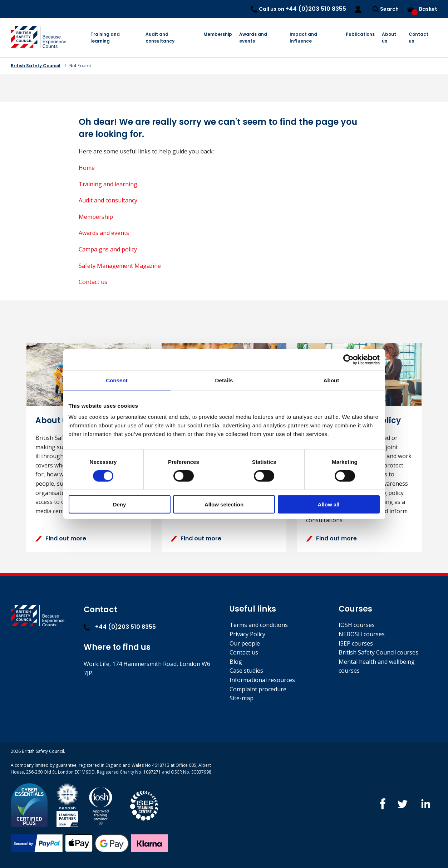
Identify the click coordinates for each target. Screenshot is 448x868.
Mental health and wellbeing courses (377, 666)
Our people (245, 643)
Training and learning (105, 38)
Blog (236, 662)
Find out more (61, 538)
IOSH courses (357, 625)
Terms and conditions (259, 625)
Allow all (329, 504)
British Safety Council (36, 66)
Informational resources (262, 680)
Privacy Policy (247, 634)
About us (389, 38)
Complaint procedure (258, 689)
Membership (218, 34)
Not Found (80, 66)
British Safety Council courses (378, 652)
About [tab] (331, 380)
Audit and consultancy (160, 38)
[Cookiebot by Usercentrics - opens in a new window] (348, 359)
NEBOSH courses (362, 634)
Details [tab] (224, 380)
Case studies (246, 671)
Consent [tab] (117, 380)
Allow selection (224, 504)
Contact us (419, 38)
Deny (120, 504)
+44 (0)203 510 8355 (120, 627)
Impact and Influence (303, 38)
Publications (360, 34)
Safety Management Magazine (120, 266)
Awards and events (253, 38)
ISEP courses (356, 643)
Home (87, 168)
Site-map (242, 698)
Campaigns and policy (108, 249)
